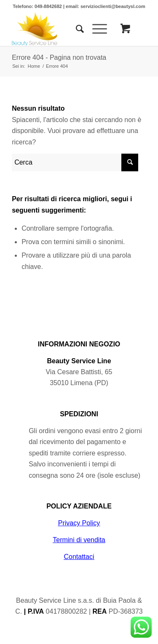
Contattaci (79, 557)
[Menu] (95, 29)
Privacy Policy (79, 523)
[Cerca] (76, 29)
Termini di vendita (79, 540)
